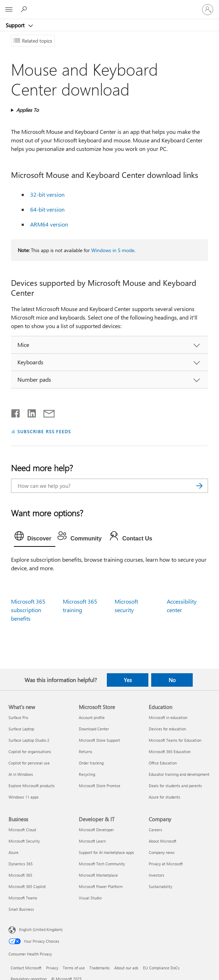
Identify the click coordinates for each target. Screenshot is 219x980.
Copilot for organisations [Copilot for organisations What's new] (30, 752)
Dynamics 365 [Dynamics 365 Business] (21, 864)
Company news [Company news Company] (162, 852)
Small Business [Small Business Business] (21, 909)
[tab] (35, 538)
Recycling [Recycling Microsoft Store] (87, 774)
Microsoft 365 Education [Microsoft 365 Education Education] (170, 752)
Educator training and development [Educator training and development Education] (179, 774)
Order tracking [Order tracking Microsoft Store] (91, 763)
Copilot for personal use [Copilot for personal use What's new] (29, 763)
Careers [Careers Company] (155, 830)
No (172, 680)
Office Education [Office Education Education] (163, 763)
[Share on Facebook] (16, 412)
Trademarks (100, 968)
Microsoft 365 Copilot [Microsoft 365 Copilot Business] (27, 886)
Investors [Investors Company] (157, 875)
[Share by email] (46, 412)
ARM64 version (49, 224)
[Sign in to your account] (208, 10)
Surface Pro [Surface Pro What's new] (18, 717)
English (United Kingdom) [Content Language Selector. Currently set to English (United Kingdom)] (41, 929)
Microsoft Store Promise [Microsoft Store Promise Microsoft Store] (100, 786)
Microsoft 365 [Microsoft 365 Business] (20, 875)
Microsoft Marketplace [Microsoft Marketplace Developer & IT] (98, 875)
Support (16, 25)
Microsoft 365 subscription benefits (28, 610)
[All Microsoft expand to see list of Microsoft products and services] (9, 10)
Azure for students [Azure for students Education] (165, 797)
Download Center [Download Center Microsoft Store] (94, 729)
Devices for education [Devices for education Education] (167, 729)
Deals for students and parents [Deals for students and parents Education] (175, 786)
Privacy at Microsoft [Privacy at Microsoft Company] (166, 864)
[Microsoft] (109, 5)
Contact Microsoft (26, 968)
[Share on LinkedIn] (29, 412)
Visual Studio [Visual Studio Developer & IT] (90, 898)
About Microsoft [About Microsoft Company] (163, 841)
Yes (128, 680)
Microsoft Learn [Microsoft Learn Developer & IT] (92, 841)
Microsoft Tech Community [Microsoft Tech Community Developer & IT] (102, 864)
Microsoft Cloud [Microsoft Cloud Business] (22, 830)
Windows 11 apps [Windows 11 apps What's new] (24, 797)
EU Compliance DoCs (161, 968)
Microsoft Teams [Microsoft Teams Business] (23, 898)
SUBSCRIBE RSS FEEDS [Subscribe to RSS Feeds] (44, 431)
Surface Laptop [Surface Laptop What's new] (21, 729)
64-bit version (47, 209)
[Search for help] (25, 9)
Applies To (28, 110)
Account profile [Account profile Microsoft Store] (92, 717)
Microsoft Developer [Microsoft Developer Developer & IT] (96, 830)
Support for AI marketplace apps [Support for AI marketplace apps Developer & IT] (106, 852)
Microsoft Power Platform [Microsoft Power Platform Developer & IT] (101, 886)
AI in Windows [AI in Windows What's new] (21, 774)
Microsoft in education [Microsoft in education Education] (168, 717)
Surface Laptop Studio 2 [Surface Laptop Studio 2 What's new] (29, 740)
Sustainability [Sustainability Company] (160, 886)
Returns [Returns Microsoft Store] (86, 752)
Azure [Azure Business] (13, 852)
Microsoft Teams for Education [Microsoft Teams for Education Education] (175, 740)
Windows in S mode (113, 250)
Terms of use (74, 968)
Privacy (52, 968)
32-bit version (47, 194)
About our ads (126, 968)
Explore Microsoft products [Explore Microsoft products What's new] (32, 786)
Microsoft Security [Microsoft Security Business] (24, 841)
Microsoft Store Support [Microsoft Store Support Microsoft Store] (99, 740)
